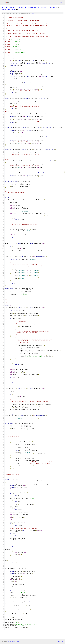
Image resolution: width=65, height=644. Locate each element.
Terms (18, 642)
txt (59, 642)
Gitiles (9, 642)
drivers (4, 9)
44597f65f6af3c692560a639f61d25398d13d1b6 (43, 7)
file (33, 13)
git (17, 7)
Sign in (62, 2)
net (26, 7)
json (62, 642)
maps (13, 9)
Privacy (13, 642)
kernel (12, 7)
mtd (9, 9)
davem (21, 7)
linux (3, 7)
